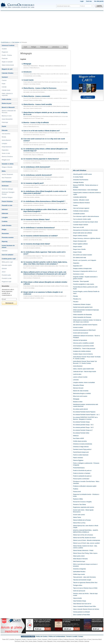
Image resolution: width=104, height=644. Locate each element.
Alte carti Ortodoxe (80, 170)
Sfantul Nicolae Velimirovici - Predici (83, 551)
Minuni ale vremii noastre (80, 396)
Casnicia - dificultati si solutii (81, 200)
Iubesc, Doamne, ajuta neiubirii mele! (84, 369)
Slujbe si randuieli (7, 62)
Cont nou (89, 1)
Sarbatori (5, 77)
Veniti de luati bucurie (79, 591)
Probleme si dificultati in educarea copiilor (85, 486)
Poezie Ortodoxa (7, 201)
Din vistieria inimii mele (80, 258)
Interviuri (5, 209)
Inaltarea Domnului (69, 639)
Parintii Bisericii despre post (81, 452)
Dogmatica (5, 150)
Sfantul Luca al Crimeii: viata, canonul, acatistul (86, 543)
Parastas (40, 641)
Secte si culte (6, 153)
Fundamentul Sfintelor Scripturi (82, 304)
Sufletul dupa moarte (79, 574)
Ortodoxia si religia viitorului (81, 447)
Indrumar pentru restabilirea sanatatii (83, 343)
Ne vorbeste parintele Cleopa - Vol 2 (83, 425)
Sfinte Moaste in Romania (80, 559)
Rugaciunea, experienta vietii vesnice (84, 507)
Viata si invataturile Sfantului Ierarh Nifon (85, 606)
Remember (5, 233)
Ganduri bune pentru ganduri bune (83, 307)
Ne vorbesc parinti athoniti (80, 409)
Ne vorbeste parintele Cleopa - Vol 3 (83, 427)
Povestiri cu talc (7, 205)
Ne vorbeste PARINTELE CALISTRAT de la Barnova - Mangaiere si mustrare (85, 418)
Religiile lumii (6, 160)
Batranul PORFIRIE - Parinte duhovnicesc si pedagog (86, 186)
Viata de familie (77, 598)
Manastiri (50, 641)
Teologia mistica (78, 585)
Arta (65, 47)
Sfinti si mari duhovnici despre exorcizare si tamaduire (85, 565)
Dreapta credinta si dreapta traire (82, 269)
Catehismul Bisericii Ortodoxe (81, 203)
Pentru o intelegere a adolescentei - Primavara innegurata (86, 464)
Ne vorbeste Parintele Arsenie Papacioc (84, 412)
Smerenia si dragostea (79, 569)
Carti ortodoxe (16, 42)
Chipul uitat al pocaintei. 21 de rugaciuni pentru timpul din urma (42, 621)
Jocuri (4, 272)
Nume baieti (74, 641)
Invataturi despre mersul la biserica (83, 354)
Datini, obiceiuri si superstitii (7, 94)
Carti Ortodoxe (7, 182)
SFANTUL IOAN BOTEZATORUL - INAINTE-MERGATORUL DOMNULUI (86, 531)
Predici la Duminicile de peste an (82, 471)
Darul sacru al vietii (78, 227)
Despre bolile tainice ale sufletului (83, 233)
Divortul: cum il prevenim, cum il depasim (85, 260)
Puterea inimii (77, 492)
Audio (23, 641)
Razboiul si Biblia (78, 499)
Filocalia (75, 296)
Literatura (55, 47)
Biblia (4, 171)
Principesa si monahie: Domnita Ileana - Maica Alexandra (86, 482)
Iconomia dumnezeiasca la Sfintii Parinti (84, 330)
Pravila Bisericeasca (79, 468)
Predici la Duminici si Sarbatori (82, 473)
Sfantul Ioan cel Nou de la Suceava (83, 535)
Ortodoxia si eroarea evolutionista (83, 444)
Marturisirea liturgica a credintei (82, 393)
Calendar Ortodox (8, 73)
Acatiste (4, 49)
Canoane (5, 251)
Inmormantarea (61, 641)
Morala (4, 137)
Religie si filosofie (7, 167)
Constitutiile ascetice (79, 214)
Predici (24, 639)
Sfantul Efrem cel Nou (79, 523)
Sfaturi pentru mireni (79, 556)
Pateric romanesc (78, 458)
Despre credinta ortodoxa (80, 236)
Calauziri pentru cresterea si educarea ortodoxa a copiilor (87, 194)
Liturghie (5, 217)
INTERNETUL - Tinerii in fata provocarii (84, 349)
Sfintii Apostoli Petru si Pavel (83, 639)
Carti (25, 47)
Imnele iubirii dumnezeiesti (81, 333)
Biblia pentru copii (7, 262)
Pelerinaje (5, 122)
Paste (4, 84)
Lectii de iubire (77, 374)
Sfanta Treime (77, 517)
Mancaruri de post (78, 388)
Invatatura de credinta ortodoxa (82, 351)
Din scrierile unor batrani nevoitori (83, 255)
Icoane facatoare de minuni (8, 246)
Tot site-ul (82, 6)
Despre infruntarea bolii (80, 241)
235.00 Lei (67, 629)
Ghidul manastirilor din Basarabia (82, 315)
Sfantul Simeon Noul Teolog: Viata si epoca (85, 553)
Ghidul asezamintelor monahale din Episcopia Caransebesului (86, 311)
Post (55, 641)
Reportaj (5, 241)
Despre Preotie (77, 252)
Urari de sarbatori (7, 255)
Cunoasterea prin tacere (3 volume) (71, 621)
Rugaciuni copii (6, 282)
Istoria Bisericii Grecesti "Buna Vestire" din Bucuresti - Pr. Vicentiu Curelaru (85, 362)
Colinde (4, 87)
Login (82, 1)
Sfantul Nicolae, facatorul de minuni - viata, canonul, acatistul (85, 547)
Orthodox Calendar (84, 641)
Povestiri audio (6, 275)
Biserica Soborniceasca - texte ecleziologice (85, 190)
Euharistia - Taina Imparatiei (81, 281)
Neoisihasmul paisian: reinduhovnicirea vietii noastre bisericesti (86, 405)
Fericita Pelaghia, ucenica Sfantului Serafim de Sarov (86, 293)
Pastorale (5, 59)
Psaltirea (76, 489)
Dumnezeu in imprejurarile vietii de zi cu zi (85, 271)
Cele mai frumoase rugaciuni (81, 208)
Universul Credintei (8, 45)
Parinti (4, 126)
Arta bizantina (6, 134)
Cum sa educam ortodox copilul (82, 219)
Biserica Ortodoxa (7, 157)
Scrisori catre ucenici (79, 515)
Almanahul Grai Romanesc (81, 180)
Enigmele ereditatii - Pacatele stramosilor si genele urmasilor (85, 278)
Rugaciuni (5, 52)
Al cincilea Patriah (78, 177)
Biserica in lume (7, 116)
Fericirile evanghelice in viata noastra (84, 284)
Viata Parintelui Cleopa (80, 601)
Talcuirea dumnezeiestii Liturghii (82, 580)
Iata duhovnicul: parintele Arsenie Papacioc (85, 325)
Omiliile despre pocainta (80, 441)
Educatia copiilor (7, 265)
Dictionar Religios (7, 197)
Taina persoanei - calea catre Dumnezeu (84, 577)
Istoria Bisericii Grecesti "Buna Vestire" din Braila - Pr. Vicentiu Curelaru (87, 358)
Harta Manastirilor (7, 119)
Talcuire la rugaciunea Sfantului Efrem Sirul (85, 583)
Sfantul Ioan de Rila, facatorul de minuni (84, 538)
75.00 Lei (38, 629)
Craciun (4, 80)
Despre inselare (78, 247)
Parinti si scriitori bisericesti (81, 455)
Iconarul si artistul (78, 327)
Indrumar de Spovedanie (80, 340)
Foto (27, 641)
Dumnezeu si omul (78, 274)
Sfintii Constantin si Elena (55, 639)
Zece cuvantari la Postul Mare (82, 615)
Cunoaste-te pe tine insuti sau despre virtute (86, 222)
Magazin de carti (7, 69)
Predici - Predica (7, 55)
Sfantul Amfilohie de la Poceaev (82, 520)
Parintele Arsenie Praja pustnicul (82, 449)
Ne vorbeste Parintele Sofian (81, 433)
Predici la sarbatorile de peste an (82, 476)
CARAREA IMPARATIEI (80, 197)
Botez (35, 641)
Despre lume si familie (79, 249)
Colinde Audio (6, 90)
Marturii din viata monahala (81, 391)
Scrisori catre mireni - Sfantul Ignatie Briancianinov (83, 511)
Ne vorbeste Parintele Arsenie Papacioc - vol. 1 (86, 415)
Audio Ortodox (7, 225)
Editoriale (5, 213)
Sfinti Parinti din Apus (79, 561)
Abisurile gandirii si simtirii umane (82, 174)
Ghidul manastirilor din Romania (82, 317)
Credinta (5, 221)
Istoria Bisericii (6, 140)
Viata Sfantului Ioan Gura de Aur (82, 604)
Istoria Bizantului (78, 366)
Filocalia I (76, 302)
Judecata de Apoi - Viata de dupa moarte (85, 372)
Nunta (31, 641)
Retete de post (7, 103)
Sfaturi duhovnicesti (8, 65)
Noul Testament (7, 178)
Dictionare (5, 186)
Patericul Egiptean (78, 460)
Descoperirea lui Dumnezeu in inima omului (85, 230)
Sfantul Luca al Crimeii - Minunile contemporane (87, 540)
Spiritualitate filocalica (79, 572)
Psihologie (44, 47)
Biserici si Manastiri (8, 107)
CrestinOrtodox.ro (5, 42)
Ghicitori (4, 269)
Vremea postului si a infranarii (81, 612)
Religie (4, 229)
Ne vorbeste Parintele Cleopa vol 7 (83, 430)
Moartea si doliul (78, 402)
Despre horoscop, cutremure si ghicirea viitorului (87, 238)
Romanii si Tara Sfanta (80, 505)
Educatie (5, 130)
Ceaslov (75, 205)
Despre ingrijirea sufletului (80, 244)
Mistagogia (76, 399)
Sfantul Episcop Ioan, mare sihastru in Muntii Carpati (86, 527)
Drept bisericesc (7, 147)
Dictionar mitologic (7, 189)
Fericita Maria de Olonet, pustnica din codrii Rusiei (85, 288)
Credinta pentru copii (9, 259)
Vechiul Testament (7, 174)
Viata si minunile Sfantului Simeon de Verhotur (86, 609)
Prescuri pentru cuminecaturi (81, 479)
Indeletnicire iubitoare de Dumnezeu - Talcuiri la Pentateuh (86, 337)
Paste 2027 (6, 639)
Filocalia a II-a (77, 299)
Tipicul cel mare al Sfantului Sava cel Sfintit (85, 588)
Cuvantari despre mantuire (81, 225)
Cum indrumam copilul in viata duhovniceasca (86, 216)
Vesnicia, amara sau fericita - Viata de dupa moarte (85, 595)
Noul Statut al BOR (78, 438)
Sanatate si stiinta (8, 164)
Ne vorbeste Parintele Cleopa (81, 422)
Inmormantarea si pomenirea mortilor (84, 346)
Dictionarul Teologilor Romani (8, 193)
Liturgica (4, 143)
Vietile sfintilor (6, 99)
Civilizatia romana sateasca (81, 211)
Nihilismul (76, 436)
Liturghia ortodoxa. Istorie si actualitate (84, 383)
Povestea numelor (8, 237)
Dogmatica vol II (78, 266)
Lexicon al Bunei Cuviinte (80, 377)
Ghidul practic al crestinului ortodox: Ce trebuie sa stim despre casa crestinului (87, 321)
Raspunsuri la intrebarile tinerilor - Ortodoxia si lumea (86, 495)
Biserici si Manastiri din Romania (9, 112)
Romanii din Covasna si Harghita (82, 502)
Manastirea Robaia (78, 385)
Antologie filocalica (78, 182)
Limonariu (76, 380)
